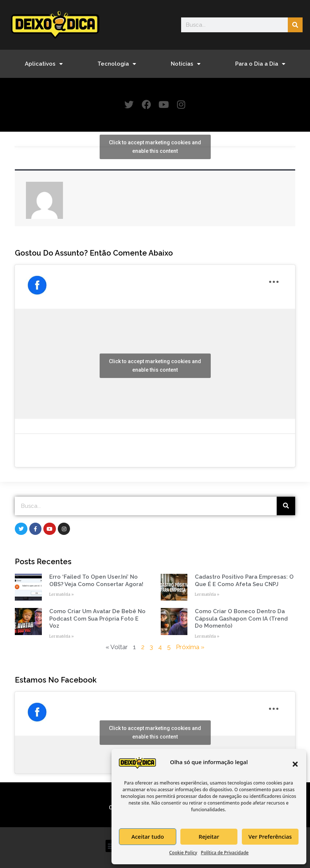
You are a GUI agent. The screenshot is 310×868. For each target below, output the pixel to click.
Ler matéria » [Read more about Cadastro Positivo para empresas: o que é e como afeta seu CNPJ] (207, 594)
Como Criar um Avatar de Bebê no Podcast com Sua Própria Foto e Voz (97, 619)
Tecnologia (117, 64)
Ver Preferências (270, 836)
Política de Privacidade (225, 853)
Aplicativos (44, 64)
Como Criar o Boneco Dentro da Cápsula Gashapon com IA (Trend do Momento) (241, 619)
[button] (295, 764)
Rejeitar (209, 836)
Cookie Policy (183, 853)
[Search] (295, 25)
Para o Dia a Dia (260, 64)
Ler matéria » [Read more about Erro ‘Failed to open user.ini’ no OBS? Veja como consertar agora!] (61, 594)
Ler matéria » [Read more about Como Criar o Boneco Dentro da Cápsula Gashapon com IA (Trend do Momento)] (207, 636)
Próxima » (190, 647)
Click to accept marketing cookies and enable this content (155, 147)
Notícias (186, 64)
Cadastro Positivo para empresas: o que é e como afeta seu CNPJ (244, 581)
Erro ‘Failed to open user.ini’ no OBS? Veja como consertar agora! (96, 581)
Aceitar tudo (148, 836)
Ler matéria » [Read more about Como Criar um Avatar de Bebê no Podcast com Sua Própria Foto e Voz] (61, 636)
